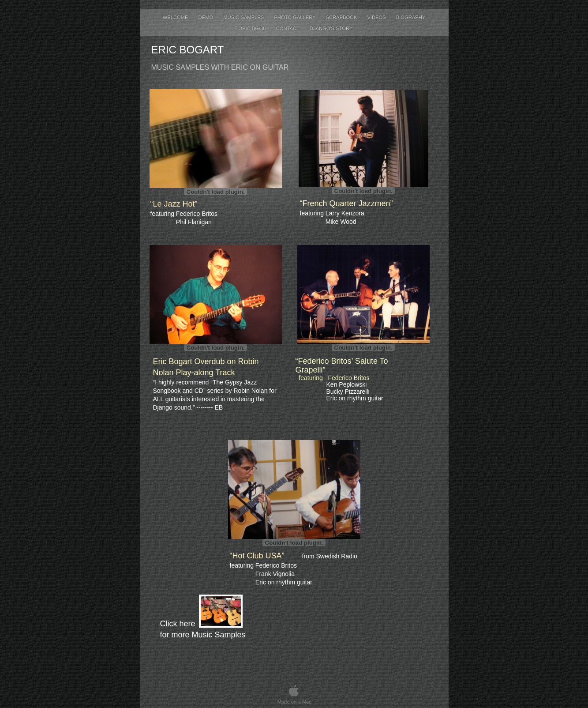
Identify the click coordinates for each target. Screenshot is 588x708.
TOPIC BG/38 (251, 28)
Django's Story (331, 28)
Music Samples (244, 17)
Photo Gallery (295, 17)
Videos (377, 17)
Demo (207, 17)
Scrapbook (342, 17)
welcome (176, 17)
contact (288, 28)
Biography (411, 17)
